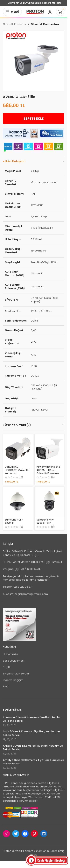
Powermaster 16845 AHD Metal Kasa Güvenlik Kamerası (48, 470)
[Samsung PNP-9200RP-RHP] (49, 502)
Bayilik (7, 667)
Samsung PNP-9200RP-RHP (45, 521)
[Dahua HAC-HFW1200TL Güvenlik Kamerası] (18, 449)
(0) (21, 478)
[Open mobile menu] (12, 12)
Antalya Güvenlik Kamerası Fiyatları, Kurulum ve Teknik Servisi (33, 762)
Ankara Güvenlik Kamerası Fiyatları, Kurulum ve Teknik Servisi (33, 748)
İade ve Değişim (13, 680)
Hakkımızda (10, 654)
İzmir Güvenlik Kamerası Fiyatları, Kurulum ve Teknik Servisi (31, 733)
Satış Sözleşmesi (14, 661)
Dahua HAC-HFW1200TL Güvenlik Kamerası (17, 470)
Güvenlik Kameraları (45, 24)
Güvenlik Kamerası (15, 24)
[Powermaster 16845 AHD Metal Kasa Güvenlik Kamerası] (49, 449)
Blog (6, 686)
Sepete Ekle (34, 119)
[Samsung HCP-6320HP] (18, 502)
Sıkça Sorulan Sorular (16, 674)
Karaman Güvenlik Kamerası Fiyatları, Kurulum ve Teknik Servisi (32, 719)
